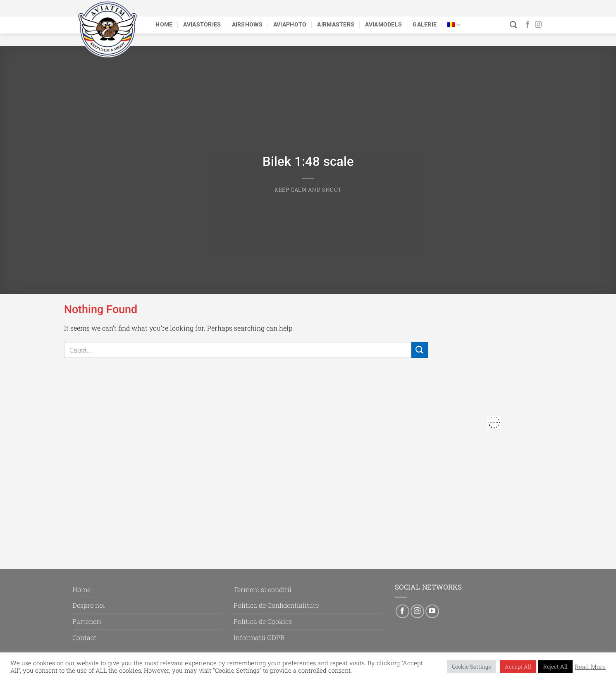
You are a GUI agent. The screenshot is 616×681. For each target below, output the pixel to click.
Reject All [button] (555, 667)
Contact (84, 637)
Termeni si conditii (263, 589)
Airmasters (336, 25)
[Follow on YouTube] (432, 611)
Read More (590, 667)
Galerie (425, 25)
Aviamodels (383, 25)
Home (164, 25)
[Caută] (513, 25)
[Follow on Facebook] (528, 25)
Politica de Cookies (263, 621)
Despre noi (89, 605)
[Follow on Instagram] (538, 25)
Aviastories (202, 25)
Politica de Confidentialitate (276, 605)
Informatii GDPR (259, 637)
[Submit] (420, 350)
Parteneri (87, 621)
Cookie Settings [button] (471, 667)
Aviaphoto (290, 25)
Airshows (247, 25)
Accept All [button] (518, 667)
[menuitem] (454, 25)
